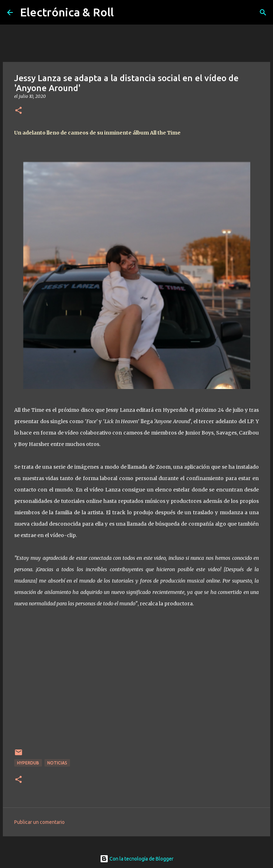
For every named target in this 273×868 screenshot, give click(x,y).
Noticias (57, 763)
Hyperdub (28, 763)
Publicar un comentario (39, 822)
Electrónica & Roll (67, 12)
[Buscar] (263, 12)
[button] (18, 111)
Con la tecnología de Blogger (137, 859)
